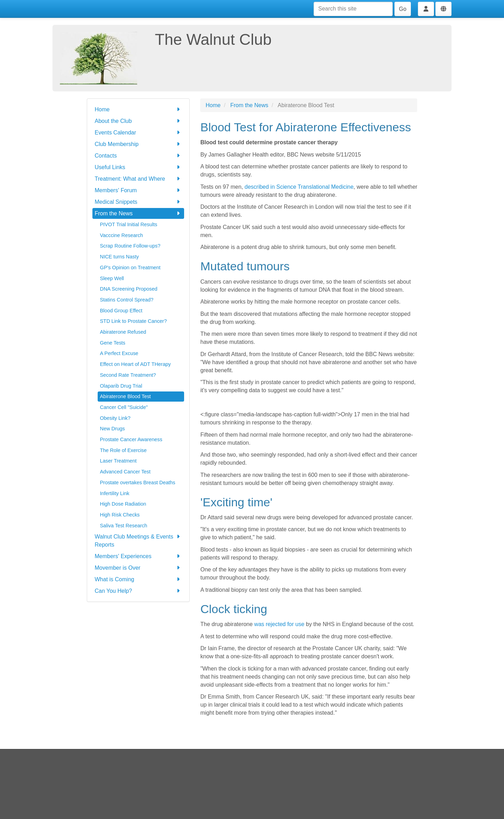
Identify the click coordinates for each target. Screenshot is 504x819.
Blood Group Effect (121, 311)
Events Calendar (138, 133)
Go (403, 9)
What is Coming (138, 579)
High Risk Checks (120, 515)
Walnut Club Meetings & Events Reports (138, 540)
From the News (138, 213)
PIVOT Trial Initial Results (129, 224)
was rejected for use (279, 624)
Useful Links (138, 167)
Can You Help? (138, 591)
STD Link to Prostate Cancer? (134, 321)
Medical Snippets (138, 202)
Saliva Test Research (124, 526)
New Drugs (113, 429)
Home (138, 109)
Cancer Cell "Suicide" (124, 407)
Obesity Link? (115, 418)
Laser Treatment (118, 461)
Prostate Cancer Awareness (131, 439)
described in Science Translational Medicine (299, 187)
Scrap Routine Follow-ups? (130, 246)
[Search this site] (353, 9)
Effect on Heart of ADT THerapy (135, 364)
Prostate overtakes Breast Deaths (138, 483)
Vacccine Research (122, 235)
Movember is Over (138, 568)
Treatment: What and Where (138, 179)
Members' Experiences (138, 556)
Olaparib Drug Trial (121, 386)
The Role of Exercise (124, 450)
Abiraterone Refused (123, 332)
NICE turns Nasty (120, 257)
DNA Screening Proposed (129, 289)
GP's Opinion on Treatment (130, 268)
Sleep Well (112, 278)
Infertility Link (115, 493)
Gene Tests (113, 343)
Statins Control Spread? (127, 300)
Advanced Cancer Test (125, 472)
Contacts (138, 156)
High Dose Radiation (123, 504)
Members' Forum (138, 190)
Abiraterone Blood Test (125, 396)
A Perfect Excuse (119, 353)
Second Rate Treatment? (128, 375)
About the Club (138, 121)
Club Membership (138, 144)
